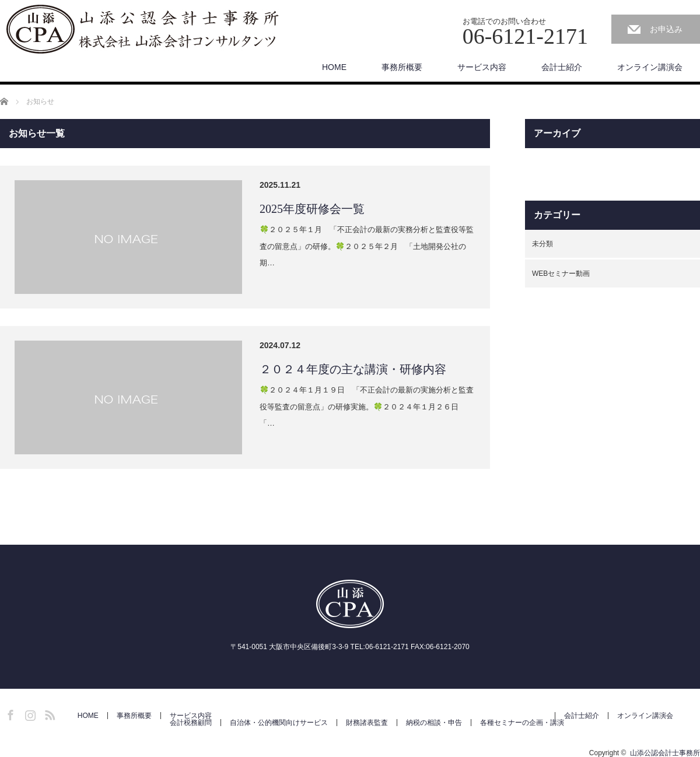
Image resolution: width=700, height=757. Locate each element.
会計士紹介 (562, 67)
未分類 (542, 244)
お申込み (666, 29)
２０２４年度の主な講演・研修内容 (353, 369)
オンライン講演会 (650, 67)
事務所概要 (402, 67)
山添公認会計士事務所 (665, 753)
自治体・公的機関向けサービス (279, 723)
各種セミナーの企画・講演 (522, 723)
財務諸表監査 (367, 723)
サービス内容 (482, 67)
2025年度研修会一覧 (312, 209)
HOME (334, 67)
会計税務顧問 (191, 723)
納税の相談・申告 (434, 723)
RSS (48, 713)
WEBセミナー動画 (561, 274)
